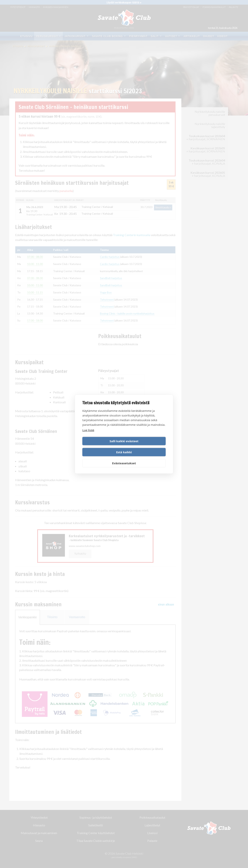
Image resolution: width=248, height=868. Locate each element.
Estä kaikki (145, 446)
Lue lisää (88, 435)
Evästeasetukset (124, 458)
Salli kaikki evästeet (103, 446)
